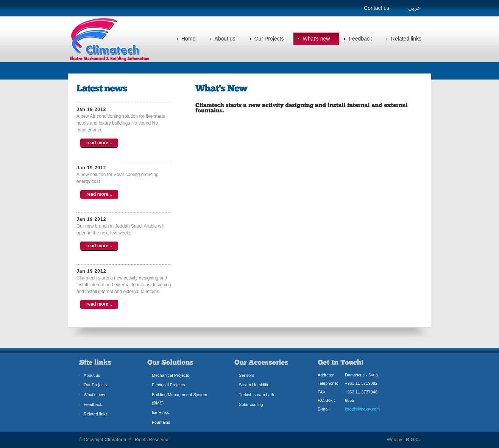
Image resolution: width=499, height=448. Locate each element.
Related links (406, 39)
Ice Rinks (160, 412)
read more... (99, 143)
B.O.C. (413, 440)
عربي (414, 8)
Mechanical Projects (170, 375)
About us (225, 39)
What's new (316, 39)
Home (188, 39)
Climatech (115, 440)
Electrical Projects (168, 385)
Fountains (161, 422)
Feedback (360, 39)
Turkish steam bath (257, 395)
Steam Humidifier (255, 385)
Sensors (246, 375)
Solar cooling (251, 404)
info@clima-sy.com (362, 409)
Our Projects (269, 39)
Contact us (377, 8)
